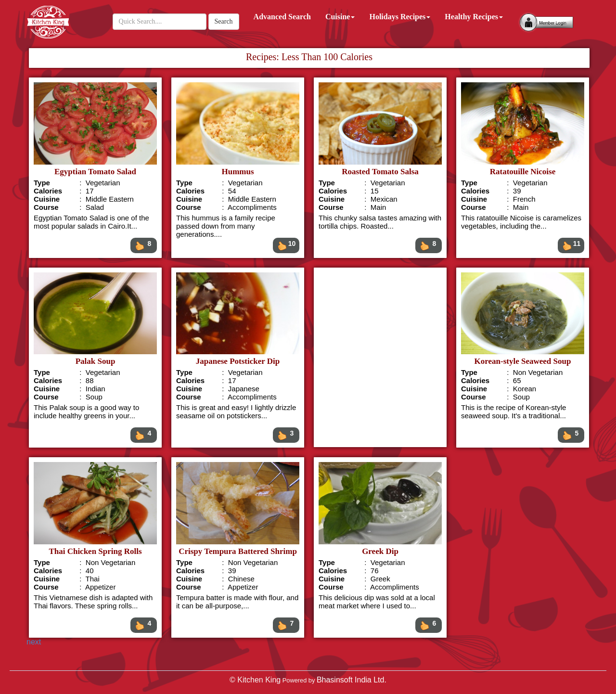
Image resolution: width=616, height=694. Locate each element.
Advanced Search (282, 17)
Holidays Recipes (400, 17)
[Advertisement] (380, 357)
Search (224, 21)
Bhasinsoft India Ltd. (352, 680)
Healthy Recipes (474, 17)
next (34, 642)
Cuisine (340, 17)
